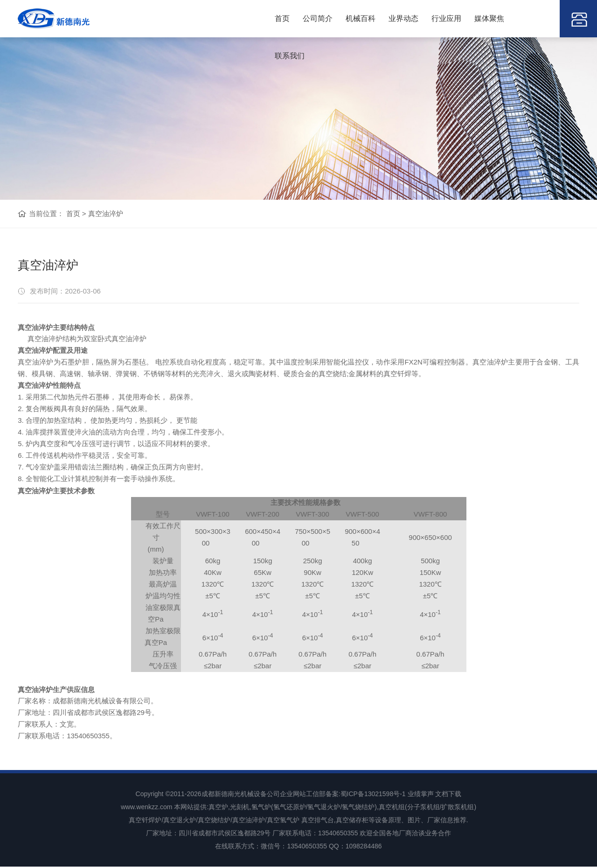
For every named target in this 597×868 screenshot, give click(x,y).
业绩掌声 (421, 795)
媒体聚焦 (489, 18)
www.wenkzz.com (146, 808)
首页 (282, 18)
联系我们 (532, 18)
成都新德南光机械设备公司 (241, 795)
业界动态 (403, 18)
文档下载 (448, 795)
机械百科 (360, 18)
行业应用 (446, 18)
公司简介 (317, 18)
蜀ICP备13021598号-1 (373, 795)
